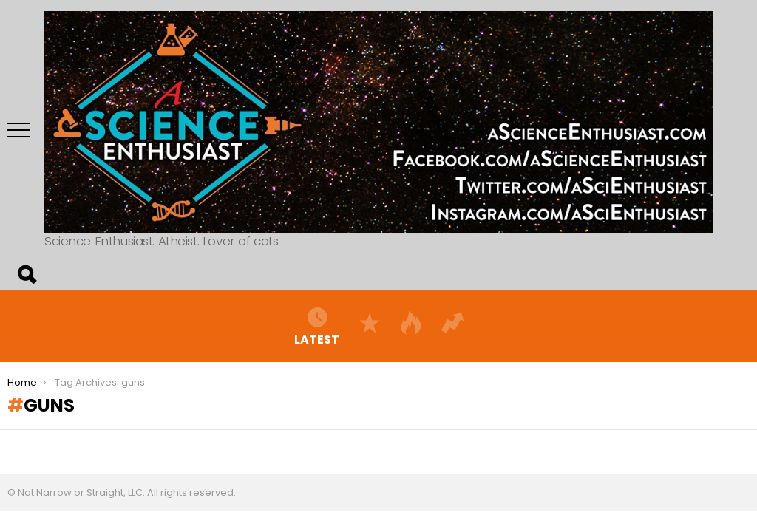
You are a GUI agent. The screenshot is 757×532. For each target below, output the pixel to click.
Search (26, 275)
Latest (317, 326)
